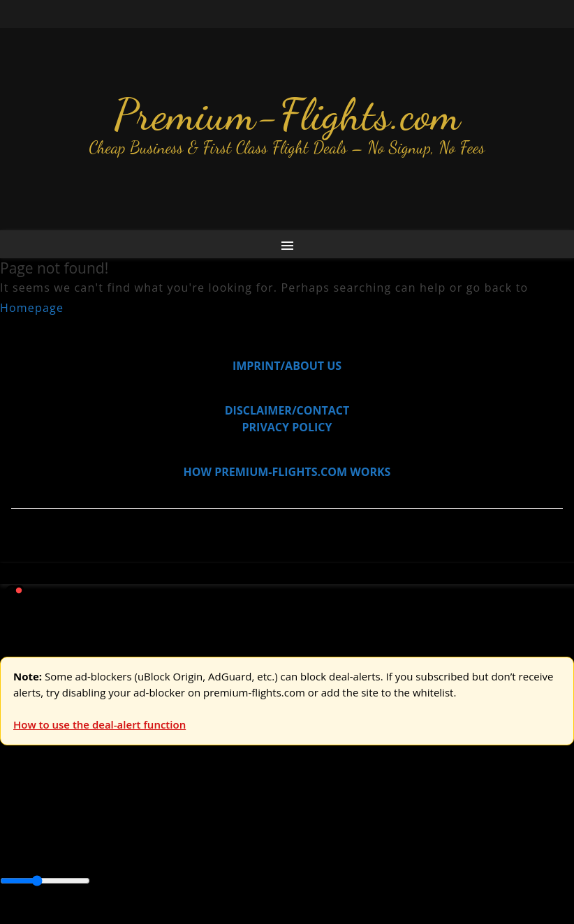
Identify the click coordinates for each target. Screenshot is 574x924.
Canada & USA (190, 851)
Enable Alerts (110, 916)
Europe (19, 819)
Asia (44, 851)
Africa (15, 851)
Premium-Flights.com (287, 114)
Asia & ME (144, 819)
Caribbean (257, 851)
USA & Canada (78, 819)
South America (514, 851)
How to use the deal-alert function (100, 724)
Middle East (443, 851)
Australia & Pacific (104, 851)
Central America (329, 851)
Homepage (32, 308)
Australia (196, 819)
